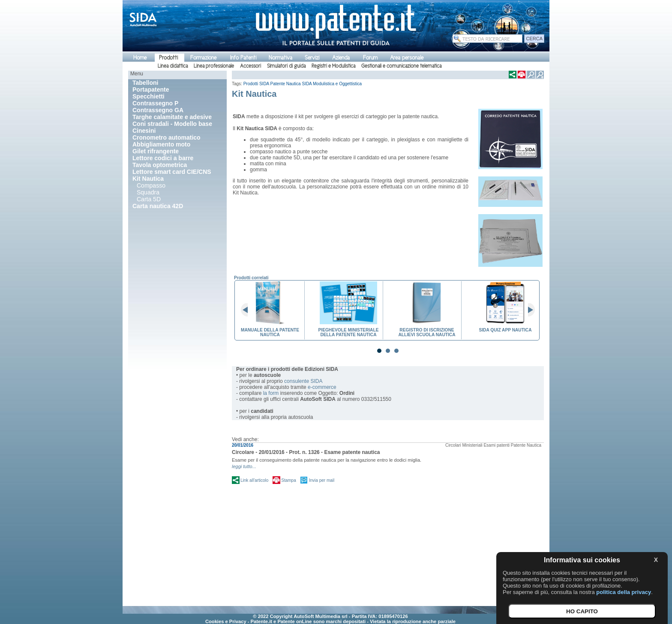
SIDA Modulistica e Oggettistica (332, 84)
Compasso (151, 185)
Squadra (148, 192)
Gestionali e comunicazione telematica (401, 66)
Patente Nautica (286, 84)
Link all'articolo (254, 480)
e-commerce (322, 387)
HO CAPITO (582, 611)
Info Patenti (243, 58)
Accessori (250, 66)
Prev (248, 310)
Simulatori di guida (286, 66)
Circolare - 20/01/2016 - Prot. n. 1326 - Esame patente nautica (306, 452)
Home (140, 58)
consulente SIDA (303, 381)
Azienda (341, 58)
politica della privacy (624, 592)
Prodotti (168, 58)
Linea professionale (214, 66)
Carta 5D (149, 199)
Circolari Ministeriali (464, 445)
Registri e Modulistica (333, 66)
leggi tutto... (244, 466)
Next (528, 310)
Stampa (288, 480)
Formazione (203, 58)
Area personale (407, 58)
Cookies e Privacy (226, 621)
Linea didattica (173, 66)
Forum (370, 58)
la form (271, 393)
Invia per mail (322, 480)
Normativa (280, 58)
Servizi (312, 58)
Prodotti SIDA (256, 84)
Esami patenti (496, 445)
